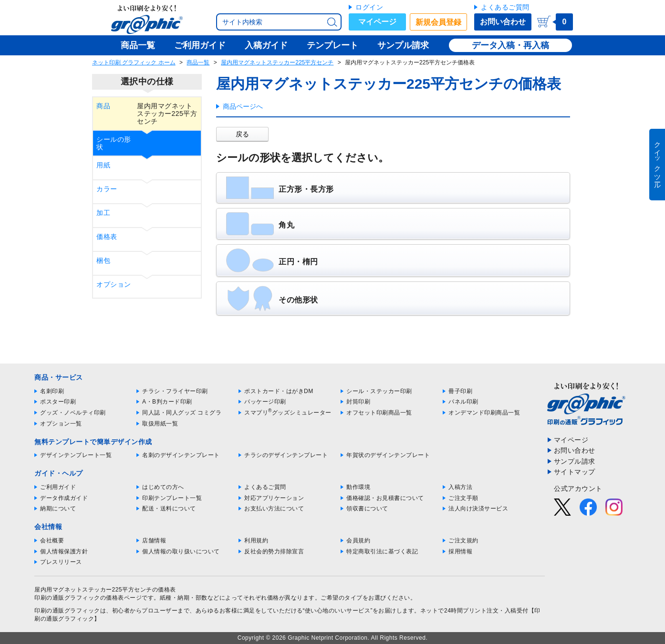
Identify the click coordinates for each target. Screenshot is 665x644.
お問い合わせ (503, 22)
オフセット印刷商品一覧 (379, 413)
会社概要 (52, 540)
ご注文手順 (463, 498)
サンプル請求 (575, 461)
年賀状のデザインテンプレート (388, 455)
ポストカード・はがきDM (279, 391)
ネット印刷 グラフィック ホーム (134, 62)
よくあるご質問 (505, 7)
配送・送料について (169, 509)
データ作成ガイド (64, 498)
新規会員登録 (438, 22)
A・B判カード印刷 (167, 402)
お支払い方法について (274, 509)
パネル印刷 (463, 402)
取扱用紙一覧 (160, 424)
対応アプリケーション (274, 498)
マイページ (377, 22)
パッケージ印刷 (265, 402)
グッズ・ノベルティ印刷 (73, 413)
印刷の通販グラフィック (67, 611)
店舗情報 (154, 540)
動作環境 (358, 487)
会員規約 (358, 540)
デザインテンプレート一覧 (76, 455)
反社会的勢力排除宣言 (274, 551)
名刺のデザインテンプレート (181, 455)
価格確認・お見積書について (385, 498)
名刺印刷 (52, 391)
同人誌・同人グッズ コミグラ (182, 413)
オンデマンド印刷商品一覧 (484, 413)
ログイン (369, 7)
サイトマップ (575, 472)
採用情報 (460, 551)
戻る (242, 134)
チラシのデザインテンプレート (286, 455)
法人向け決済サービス (478, 509)
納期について (58, 509)
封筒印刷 (358, 402)
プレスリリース (61, 562)
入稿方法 (460, 487)
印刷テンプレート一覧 (172, 498)
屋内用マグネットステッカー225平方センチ (277, 62)
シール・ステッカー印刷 (379, 391)
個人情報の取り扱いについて (181, 551)
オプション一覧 (61, 424)
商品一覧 (198, 62)
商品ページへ (243, 106)
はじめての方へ (163, 487)
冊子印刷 (460, 391)
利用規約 (256, 540)
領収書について (367, 509)
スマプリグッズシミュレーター (288, 413)
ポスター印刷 (58, 402)
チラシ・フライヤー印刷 (175, 391)
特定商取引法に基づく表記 (382, 551)
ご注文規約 (463, 540)
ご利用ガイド (58, 487)
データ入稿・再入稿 (510, 45)
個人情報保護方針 (64, 551)
